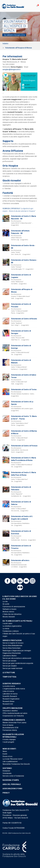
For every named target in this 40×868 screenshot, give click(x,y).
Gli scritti (6, 604)
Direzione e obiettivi (10, 711)
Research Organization (11, 699)
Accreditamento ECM (10, 728)
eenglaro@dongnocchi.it (11, 69)
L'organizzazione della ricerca (14, 689)
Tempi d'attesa (9, 677)
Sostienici (7, 768)
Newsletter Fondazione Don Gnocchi (16, 764)
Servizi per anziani (9, 661)
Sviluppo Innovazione (13, 708)
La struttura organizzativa (12, 626)
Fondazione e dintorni (11, 631)
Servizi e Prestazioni (12, 640)
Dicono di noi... (8, 756)
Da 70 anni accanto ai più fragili (17, 621)
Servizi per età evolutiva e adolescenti (17, 658)
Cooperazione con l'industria (13, 716)
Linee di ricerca (8, 691)
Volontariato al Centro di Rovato (24, 319)
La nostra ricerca (9, 686)
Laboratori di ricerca (10, 694)
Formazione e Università (14, 720)
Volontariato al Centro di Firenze (24, 446)
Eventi (5, 754)
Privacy (6, 793)
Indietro (5, 44)
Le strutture (9, 673)
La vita (5, 601)
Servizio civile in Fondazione (13, 776)
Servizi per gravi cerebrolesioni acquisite (18, 663)
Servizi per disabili (10, 666)
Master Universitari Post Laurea (14, 723)
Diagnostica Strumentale (12, 653)
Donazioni (6, 771)
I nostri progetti (8, 742)
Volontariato (7, 773)
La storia (6, 629)
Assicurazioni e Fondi (12, 789)
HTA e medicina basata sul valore (15, 713)
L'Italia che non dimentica (12, 614)
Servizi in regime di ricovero (13, 643)
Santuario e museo (9, 609)
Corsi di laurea (8, 725)
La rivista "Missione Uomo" (13, 759)
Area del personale (12, 784)
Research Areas (8, 701)
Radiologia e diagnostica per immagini (17, 651)
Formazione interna (10, 730)
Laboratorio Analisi (10, 656)
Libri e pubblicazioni (10, 761)
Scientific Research (12, 684)
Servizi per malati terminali (12, 668)
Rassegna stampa (11, 780)
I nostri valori (7, 623)
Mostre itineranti (9, 617)
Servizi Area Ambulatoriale (12, 645)
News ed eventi (9, 749)
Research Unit (8, 704)
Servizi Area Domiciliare (12, 648)
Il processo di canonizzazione (14, 607)
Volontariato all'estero (20, 560)
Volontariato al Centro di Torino (24, 389)
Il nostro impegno (9, 739)
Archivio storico (8, 612)
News (5, 751)
